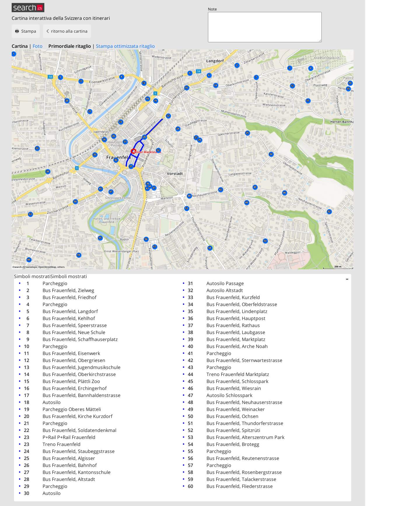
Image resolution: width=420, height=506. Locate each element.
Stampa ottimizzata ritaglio (125, 46)
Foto (38, 46)
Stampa (29, 31)
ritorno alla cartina (69, 31)
